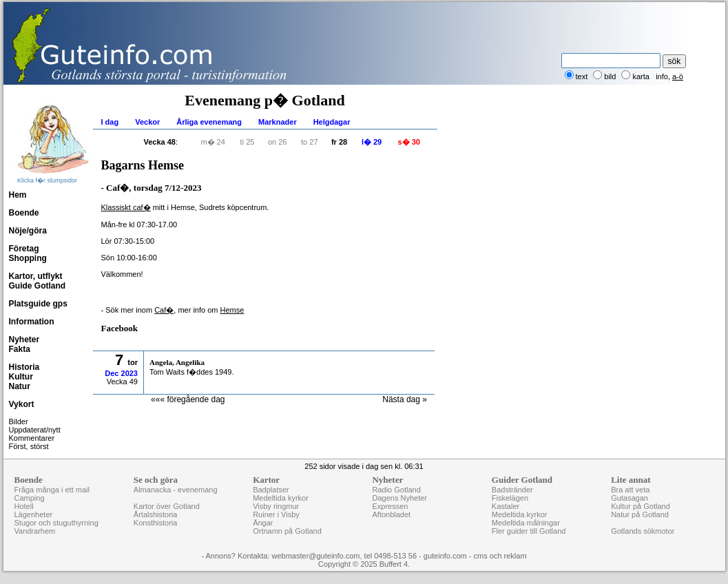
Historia (24, 367)
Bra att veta (630, 490)
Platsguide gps (38, 304)
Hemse (232, 310)
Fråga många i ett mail (52, 490)
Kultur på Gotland (641, 506)
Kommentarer (32, 438)
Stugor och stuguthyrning (56, 523)
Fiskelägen (510, 498)
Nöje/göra (28, 231)
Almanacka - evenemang (176, 490)
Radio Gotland (396, 490)
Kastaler (506, 506)
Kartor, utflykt (36, 276)
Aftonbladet (391, 514)
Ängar (263, 523)
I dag (110, 122)
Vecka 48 (160, 142)
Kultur (21, 377)
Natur (20, 386)
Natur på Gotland (640, 514)
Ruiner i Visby (276, 514)
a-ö (678, 76)
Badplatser (271, 490)
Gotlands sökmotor (643, 531)
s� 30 (409, 142)
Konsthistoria (156, 523)
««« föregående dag (188, 399)
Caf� (164, 310)
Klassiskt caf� (126, 207)
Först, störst (29, 446)
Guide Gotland (38, 286)
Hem (18, 195)
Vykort (22, 404)
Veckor (147, 122)
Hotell (24, 506)
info (662, 76)
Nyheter (24, 340)
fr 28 (339, 142)
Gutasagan (630, 498)
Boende (24, 213)
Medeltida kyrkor (281, 498)
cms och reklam (500, 556)
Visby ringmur (276, 506)
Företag (24, 249)
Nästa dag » (405, 399)
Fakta (20, 349)
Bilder (19, 421)
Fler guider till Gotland (529, 531)
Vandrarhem (35, 531)
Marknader (278, 122)
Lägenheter (34, 514)
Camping (30, 498)
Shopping (28, 258)
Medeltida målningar (526, 523)
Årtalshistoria (156, 514)
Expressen (390, 506)
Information (32, 322)
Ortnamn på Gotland (287, 531)
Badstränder (512, 490)
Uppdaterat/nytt (35, 430)
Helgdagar (332, 122)
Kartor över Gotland (167, 506)
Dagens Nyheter (399, 498)
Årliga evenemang (209, 122)
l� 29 (372, 142)
